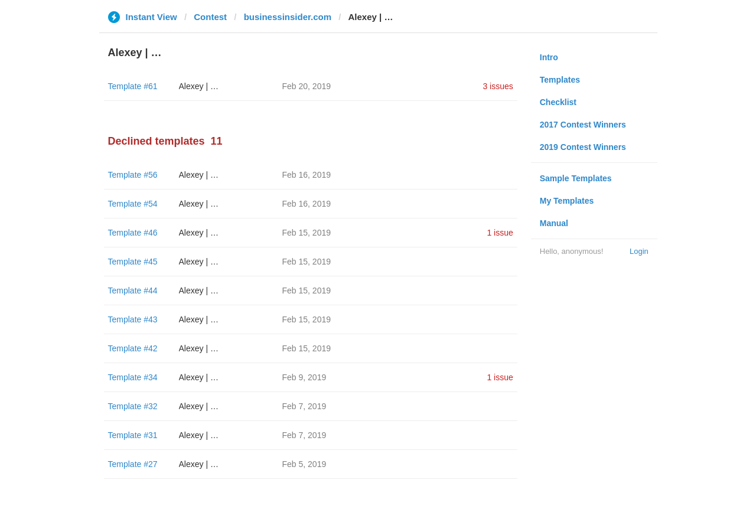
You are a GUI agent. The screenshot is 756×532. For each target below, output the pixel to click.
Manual (554, 223)
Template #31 (133, 435)
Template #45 (133, 262)
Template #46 (133, 233)
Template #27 (133, 464)
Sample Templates (576, 178)
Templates (560, 80)
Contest (210, 17)
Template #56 (133, 175)
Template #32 (133, 406)
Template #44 (133, 291)
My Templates (567, 201)
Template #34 (133, 377)
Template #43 (133, 319)
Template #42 (133, 348)
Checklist (558, 102)
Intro (549, 57)
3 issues (498, 86)
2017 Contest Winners (583, 125)
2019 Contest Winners (583, 147)
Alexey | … (199, 86)
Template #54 (133, 204)
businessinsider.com (288, 17)
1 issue (500, 233)
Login (639, 251)
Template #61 (133, 86)
